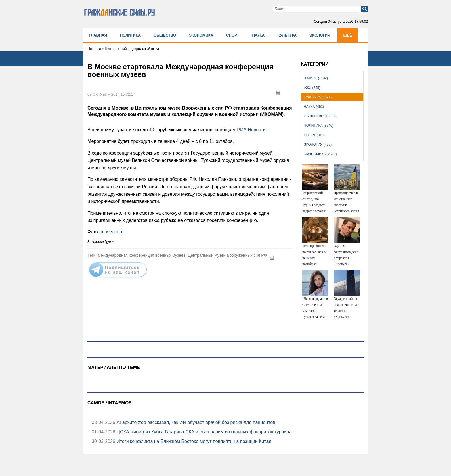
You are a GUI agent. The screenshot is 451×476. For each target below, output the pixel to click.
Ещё (348, 35)
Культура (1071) (318, 97)
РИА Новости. (252, 130)
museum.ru (112, 232)
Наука (258, 35)
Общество (165, 35)
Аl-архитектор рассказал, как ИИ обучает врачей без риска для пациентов (195, 422)
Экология (320, 35)
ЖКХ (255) (312, 88)
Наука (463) (314, 107)
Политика (130, 35)
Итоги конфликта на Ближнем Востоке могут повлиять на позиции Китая (193, 441)
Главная (98, 35)
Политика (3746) (319, 126)
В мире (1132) (316, 78)
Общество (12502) (320, 116)
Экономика (201, 35)
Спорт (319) (314, 135)
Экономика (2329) (320, 154)
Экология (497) (318, 145)
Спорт (233, 35)
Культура (287, 35)
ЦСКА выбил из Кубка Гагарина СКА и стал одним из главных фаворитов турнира (203, 432)
